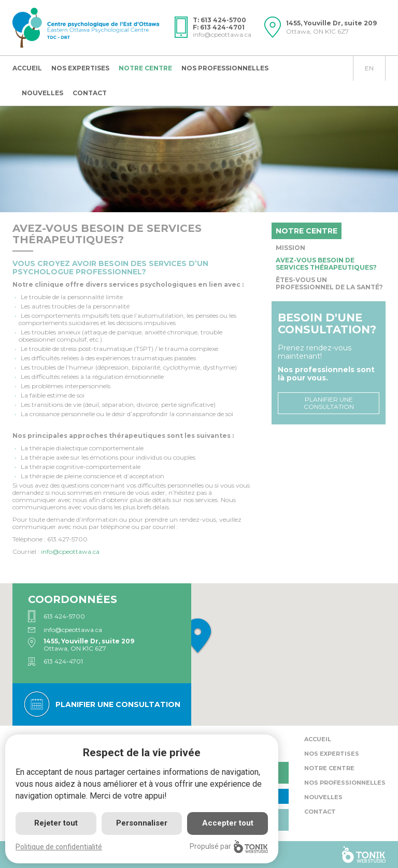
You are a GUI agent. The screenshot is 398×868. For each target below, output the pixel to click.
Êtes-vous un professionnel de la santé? (329, 283)
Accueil (27, 68)
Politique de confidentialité (59, 847)
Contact (90, 93)
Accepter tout (228, 823)
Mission (290, 248)
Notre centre (145, 68)
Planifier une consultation (329, 403)
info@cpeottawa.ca (222, 34)
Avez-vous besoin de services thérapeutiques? (326, 264)
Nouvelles (42, 93)
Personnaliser (142, 823)
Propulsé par (229, 847)
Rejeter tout (56, 823)
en (369, 68)
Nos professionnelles (225, 68)
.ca (70, 551)
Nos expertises (80, 68)
